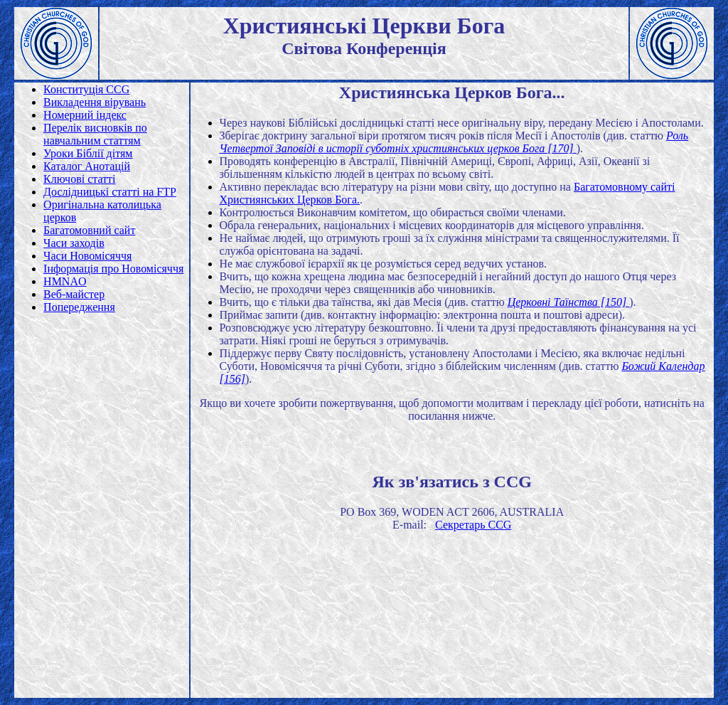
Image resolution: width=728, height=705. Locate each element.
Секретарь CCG (473, 525)
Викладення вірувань (95, 102)
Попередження (79, 307)
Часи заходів (74, 243)
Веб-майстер (74, 294)
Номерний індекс (85, 115)
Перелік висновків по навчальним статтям (95, 134)
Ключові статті (79, 179)
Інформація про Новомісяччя (113, 269)
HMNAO (65, 281)
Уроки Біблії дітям (88, 153)
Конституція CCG (86, 89)
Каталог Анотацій (87, 166)
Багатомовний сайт (89, 230)
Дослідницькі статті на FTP (110, 192)
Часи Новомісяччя (87, 256)
